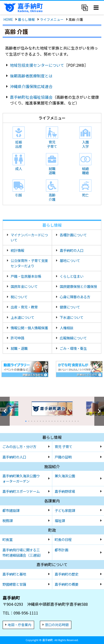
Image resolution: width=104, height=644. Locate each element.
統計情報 (17, 250)
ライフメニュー (52, 19)
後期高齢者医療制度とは (31, 76)
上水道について (22, 317)
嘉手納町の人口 (72, 250)
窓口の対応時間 (57, 625)
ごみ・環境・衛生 (73, 348)
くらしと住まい (72, 276)
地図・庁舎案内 (20, 625)
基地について (70, 260)
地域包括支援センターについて (37, 65)
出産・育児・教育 (24, 307)
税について (19, 297)
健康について (70, 307)
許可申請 (17, 338)
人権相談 (67, 328)
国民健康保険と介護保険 (78, 286)
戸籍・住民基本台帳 (26, 276)
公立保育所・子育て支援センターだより (29, 263)
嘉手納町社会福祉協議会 (31, 97)
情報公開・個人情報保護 (29, 328)
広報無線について (73, 338)
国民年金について (24, 286)
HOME (8, 19)
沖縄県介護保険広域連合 (31, 86)
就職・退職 (19, 348)
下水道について (72, 317)
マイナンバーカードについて (29, 237)
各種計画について (73, 235)
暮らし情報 (26, 19)
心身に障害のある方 (75, 297)
